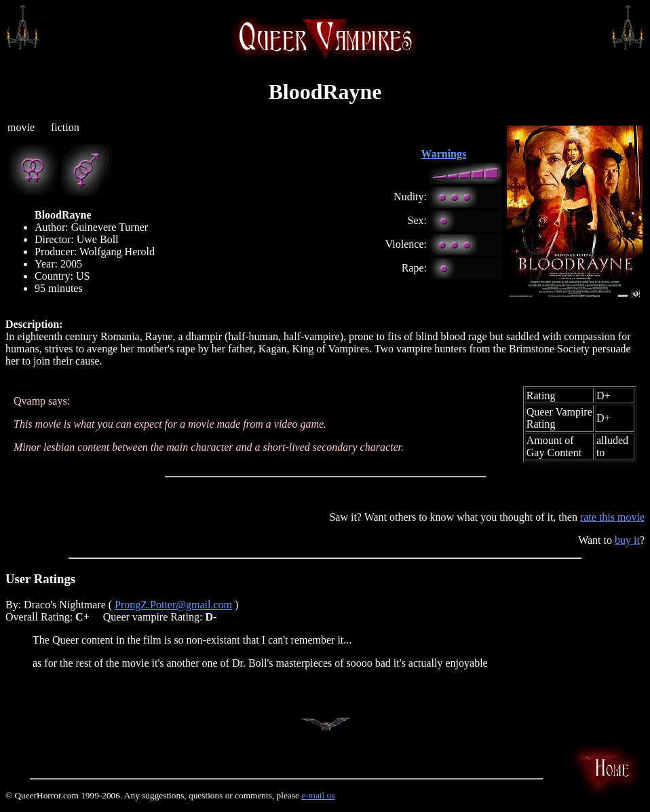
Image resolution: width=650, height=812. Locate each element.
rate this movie (612, 517)
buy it (627, 540)
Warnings (444, 154)
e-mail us (318, 795)
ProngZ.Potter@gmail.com (173, 605)
